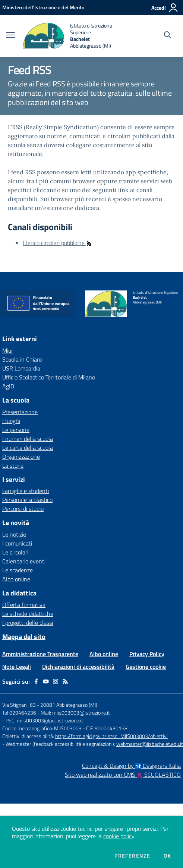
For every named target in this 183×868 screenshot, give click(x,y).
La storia (13, 465)
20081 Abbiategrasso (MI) (69, 705)
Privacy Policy (147, 654)
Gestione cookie (146, 667)
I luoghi (11, 421)
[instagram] (56, 681)
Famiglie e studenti (26, 491)
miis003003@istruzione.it (81, 713)
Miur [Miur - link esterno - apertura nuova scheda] (8, 350)
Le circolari (15, 552)
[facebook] (36, 681)
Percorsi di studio (23, 509)
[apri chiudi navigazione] (10, 36)
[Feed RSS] (65, 681)
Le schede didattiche (28, 614)
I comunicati (17, 543)
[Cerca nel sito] (168, 36)
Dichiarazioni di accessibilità (78, 667)
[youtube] (46, 681)
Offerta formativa (24, 605)
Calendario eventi (24, 561)
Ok (167, 856)
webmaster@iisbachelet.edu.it (150, 744)
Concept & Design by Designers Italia (131, 766)
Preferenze (132, 856)
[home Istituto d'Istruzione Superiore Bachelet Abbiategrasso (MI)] (71, 36)
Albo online (16, 579)
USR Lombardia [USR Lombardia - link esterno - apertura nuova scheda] (21, 368)
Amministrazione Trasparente (40, 654)
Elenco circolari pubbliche (57, 243)
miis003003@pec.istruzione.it (50, 720)
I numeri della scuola (28, 439)
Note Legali (17, 667)
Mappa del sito (24, 637)
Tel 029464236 (19, 713)
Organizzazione (21, 457)
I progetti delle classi (28, 623)
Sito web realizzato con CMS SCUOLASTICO (123, 775)
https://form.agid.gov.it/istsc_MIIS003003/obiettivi (111, 736)
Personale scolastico (27, 500)
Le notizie (14, 534)
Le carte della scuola (28, 448)
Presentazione (20, 412)
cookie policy (119, 836)
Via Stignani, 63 (19, 705)
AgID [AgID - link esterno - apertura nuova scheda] (8, 386)
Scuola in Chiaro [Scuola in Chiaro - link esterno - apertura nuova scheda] (22, 359)
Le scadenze (18, 570)
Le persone (16, 430)
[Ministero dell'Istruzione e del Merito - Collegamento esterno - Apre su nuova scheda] (43, 7)
